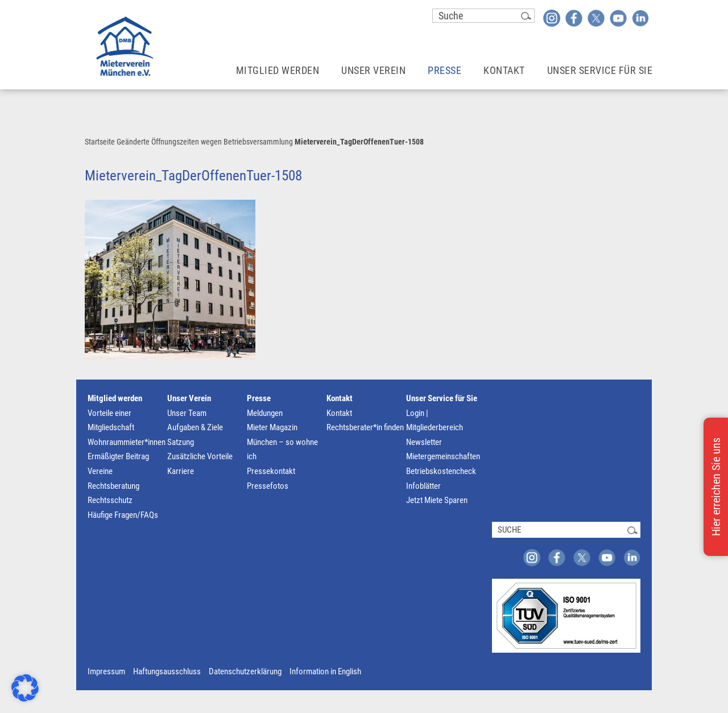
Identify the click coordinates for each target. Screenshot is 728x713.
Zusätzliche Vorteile (200, 456)
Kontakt (340, 398)
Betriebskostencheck (441, 471)
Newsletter (424, 442)
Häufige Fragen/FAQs (123, 515)
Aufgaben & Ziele (195, 427)
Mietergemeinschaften (443, 456)
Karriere (181, 471)
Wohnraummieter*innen (127, 442)
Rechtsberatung (113, 486)
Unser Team (187, 413)
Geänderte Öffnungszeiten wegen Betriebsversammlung (205, 142)
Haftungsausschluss (167, 671)
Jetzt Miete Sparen (437, 500)
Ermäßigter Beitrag (118, 456)
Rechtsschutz (110, 500)
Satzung (181, 442)
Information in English (325, 671)
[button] (25, 688)
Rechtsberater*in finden (365, 427)
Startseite (100, 142)
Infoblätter (423, 486)
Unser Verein (189, 398)
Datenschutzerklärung (245, 671)
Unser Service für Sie (442, 398)
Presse (259, 398)
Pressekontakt (271, 471)
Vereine (100, 471)
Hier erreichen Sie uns (716, 487)
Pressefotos (268, 486)
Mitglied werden (115, 398)
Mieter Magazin (272, 427)
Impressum (106, 671)
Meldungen (265, 413)
